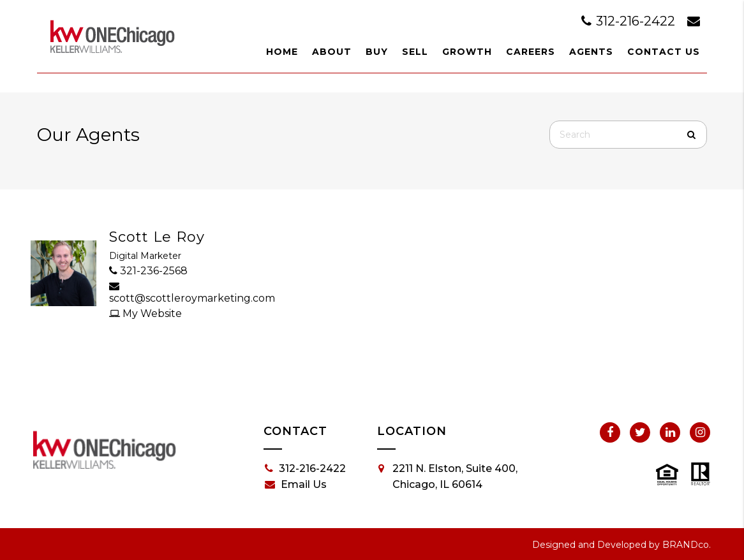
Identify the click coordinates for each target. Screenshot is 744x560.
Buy (377, 52)
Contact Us (664, 52)
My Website (145, 313)
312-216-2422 (630, 21)
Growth (467, 52)
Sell (415, 52)
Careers (531, 52)
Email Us (296, 485)
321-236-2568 (148, 271)
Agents (591, 52)
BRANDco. (687, 545)
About (332, 52)
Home (282, 52)
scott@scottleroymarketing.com (173, 292)
